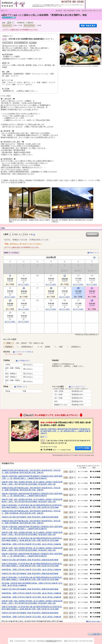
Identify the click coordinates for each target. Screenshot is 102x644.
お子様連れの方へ (24, 361)
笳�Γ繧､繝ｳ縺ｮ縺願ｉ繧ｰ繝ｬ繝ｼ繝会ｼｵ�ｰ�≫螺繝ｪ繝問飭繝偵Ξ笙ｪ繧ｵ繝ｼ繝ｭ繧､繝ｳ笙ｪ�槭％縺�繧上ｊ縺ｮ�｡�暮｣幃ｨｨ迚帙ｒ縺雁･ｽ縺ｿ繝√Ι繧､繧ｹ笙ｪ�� (32, 506)
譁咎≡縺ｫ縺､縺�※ (94, 621)
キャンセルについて (78, 387)
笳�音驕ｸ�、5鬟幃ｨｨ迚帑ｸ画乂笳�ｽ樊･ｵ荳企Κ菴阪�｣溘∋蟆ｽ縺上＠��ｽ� (31, 544)
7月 (94, 257)
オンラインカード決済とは (24, 352)
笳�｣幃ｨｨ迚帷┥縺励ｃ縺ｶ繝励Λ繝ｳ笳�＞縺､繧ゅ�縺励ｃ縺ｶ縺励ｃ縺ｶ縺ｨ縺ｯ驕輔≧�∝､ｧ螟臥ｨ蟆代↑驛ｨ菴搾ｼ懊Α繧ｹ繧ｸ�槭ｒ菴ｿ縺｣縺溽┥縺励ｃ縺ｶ (32, 483)
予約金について (22, 387)
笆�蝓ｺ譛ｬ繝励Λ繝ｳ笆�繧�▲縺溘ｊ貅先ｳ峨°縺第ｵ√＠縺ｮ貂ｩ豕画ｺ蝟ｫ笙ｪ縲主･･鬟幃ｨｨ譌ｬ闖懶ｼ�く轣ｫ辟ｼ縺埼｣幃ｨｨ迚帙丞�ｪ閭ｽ (31, 471)
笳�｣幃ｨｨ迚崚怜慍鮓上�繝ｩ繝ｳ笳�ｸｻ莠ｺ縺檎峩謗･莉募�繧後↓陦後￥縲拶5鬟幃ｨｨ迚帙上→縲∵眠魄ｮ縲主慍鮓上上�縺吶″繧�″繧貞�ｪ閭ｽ (65, 431)
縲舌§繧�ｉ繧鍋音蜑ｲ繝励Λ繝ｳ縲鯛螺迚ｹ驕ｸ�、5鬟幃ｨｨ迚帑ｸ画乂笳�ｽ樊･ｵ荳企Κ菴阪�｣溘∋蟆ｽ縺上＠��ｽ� (32, 584)
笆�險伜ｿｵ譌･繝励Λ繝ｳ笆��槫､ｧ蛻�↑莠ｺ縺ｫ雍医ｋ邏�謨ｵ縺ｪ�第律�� (30, 517)
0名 (34, 234)
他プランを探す (24, 284)
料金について (94, 253)
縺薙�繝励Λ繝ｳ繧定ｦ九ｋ (83, 448)
